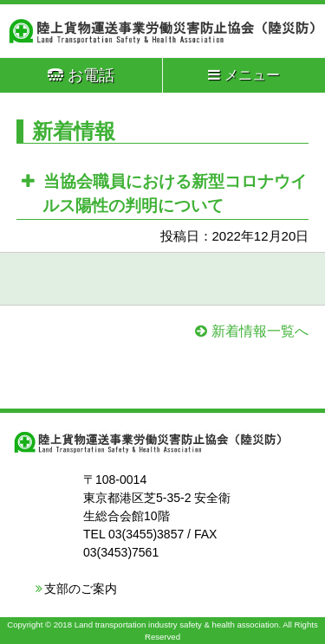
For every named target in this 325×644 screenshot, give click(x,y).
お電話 (81, 75)
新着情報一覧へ (260, 331)
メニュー (244, 75)
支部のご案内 (81, 589)
